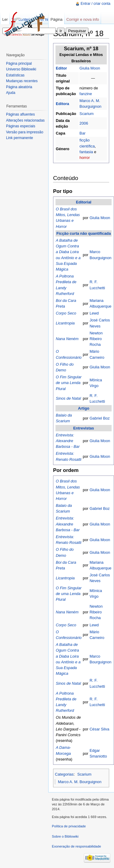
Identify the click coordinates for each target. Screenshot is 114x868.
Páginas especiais (21, 126)
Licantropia (65, 323)
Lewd (94, 313)
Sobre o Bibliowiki (65, 836)
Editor (61, 68)
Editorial (84, 202)
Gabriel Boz (100, 418)
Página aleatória (19, 87)
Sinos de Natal (68, 398)
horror (85, 158)
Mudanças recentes (22, 81)
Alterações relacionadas (25, 120)
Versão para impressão (25, 132)
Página (56, 19)
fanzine (86, 94)
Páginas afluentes (20, 114)
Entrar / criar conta (95, 4)
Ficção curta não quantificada (84, 233)
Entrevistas (84, 428)
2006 (84, 123)
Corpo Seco (66, 313)
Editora (62, 104)
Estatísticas (15, 75)
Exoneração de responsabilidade (76, 846)
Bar (83, 133)
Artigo (84, 408)
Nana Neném (67, 339)
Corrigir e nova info (83, 19)
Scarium (87, 114)
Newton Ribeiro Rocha (96, 339)
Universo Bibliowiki (21, 69)
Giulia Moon (90, 68)
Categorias (64, 774)
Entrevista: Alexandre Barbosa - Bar (68, 441)
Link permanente (19, 138)
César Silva (99, 729)
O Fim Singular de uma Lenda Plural (69, 383)
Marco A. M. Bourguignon (80, 782)
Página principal (19, 64)
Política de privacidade (69, 826)
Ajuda (11, 93)
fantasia (86, 152)
